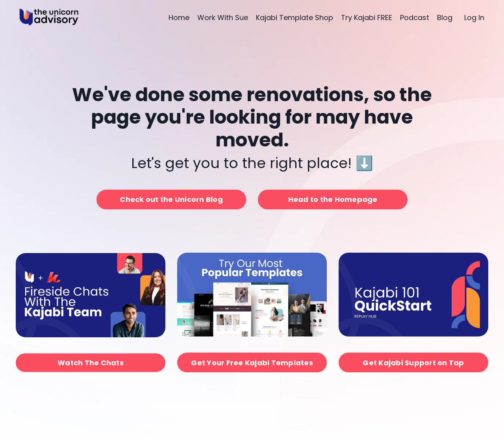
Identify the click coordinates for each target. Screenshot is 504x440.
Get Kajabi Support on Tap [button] (413, 363)
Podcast (415, 18)
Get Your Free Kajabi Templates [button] (252, 363)
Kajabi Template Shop (295, 18)
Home (179, 18)
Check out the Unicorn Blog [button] (171, 199)
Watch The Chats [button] (91, 363)
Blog (445, 18)
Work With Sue (223, 18)
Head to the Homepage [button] (333, 199)
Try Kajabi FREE (367, 18)
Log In (474, 18)
